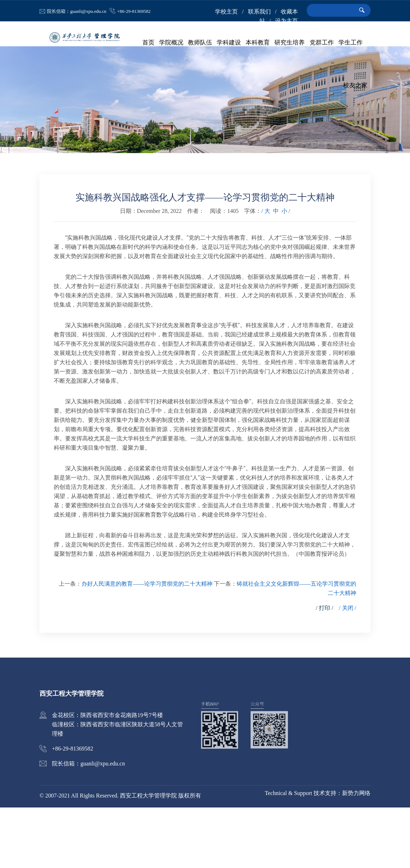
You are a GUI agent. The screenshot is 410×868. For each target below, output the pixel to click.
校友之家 (355, 85)
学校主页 (226, 12)
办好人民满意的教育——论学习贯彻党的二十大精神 (147, 644)
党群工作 (322, 43)
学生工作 (351, 43)
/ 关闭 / (348, 668)
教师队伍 (200, 43)
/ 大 (266, 271)
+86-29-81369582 (134, 11)
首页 (149, 43)
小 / (286, 271)
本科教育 (258, 43)
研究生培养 (290, 43)
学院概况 (172, 43)
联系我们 (259, 12)
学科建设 (229, 43)
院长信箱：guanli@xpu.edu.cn (77, 11)
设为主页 (287, 21)
